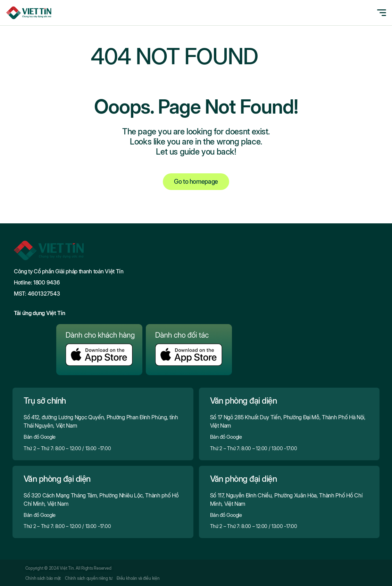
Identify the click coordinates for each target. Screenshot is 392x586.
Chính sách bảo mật (43, 578)
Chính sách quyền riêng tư (89, 578)
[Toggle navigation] (378, 13)
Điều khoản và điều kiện (138, 578)
